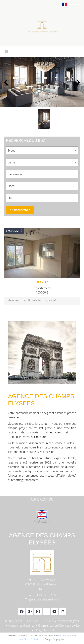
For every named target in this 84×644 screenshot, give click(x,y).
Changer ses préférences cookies (59, 625)
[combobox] (42, 150)
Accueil (42, 27)
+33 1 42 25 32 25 (44, 595)
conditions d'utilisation (30, 639)
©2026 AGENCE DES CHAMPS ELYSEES (29, 621)
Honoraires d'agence (21, 625)
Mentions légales (68, 621)
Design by (44, 630)
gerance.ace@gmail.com (44, 599)
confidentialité (64, 635)
